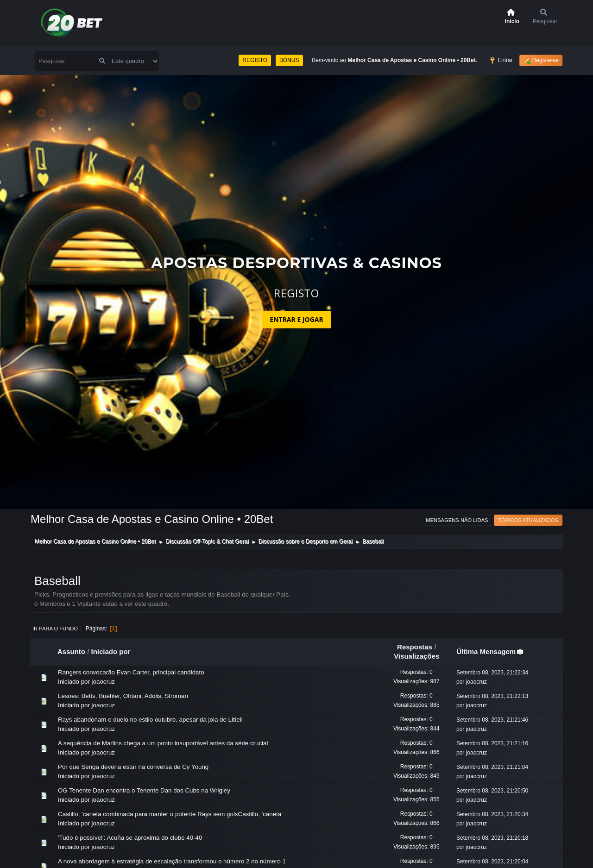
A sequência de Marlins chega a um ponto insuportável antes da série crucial (163, 743)
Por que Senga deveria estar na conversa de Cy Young (133, 767)
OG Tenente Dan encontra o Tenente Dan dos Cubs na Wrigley (144, 790)
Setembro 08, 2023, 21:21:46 (492, 720)
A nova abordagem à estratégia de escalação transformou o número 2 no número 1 (172, 861)
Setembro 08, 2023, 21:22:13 (492, 696)
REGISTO (255, 60)
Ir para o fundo (55, 629)
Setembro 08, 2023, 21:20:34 (492, 814)
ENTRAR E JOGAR (296, 319)
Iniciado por (111, 651)
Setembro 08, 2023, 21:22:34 (492, 673)
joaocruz (103, 682)
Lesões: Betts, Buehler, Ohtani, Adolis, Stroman (123, 696)
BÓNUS (289, 60)
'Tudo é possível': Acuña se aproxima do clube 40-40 (130, 838)
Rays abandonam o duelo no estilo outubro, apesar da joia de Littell (150, 720)
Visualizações (416, 656)
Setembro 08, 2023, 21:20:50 (492, 791)
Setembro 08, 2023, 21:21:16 (492, 743)
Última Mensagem (491, 651)
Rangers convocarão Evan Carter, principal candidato (131, 672)
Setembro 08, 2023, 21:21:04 (492, 767)
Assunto (71, 651)
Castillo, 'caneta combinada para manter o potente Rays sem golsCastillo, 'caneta (170, 814)
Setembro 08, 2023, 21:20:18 (492, 838)
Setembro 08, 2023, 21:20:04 (492, 862)
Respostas (415, 647)
